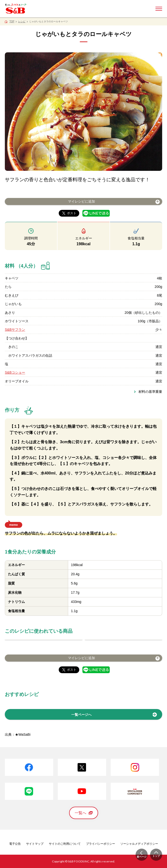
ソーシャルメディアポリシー (139, 844)
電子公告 (15, 844)
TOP (12, 21)
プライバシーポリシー (101, 844)
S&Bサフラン (15, 330)
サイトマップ (35, 844)
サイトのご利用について (65, 844)
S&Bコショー (15, 372)
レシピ (22, 21)
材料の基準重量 (150, 392)
